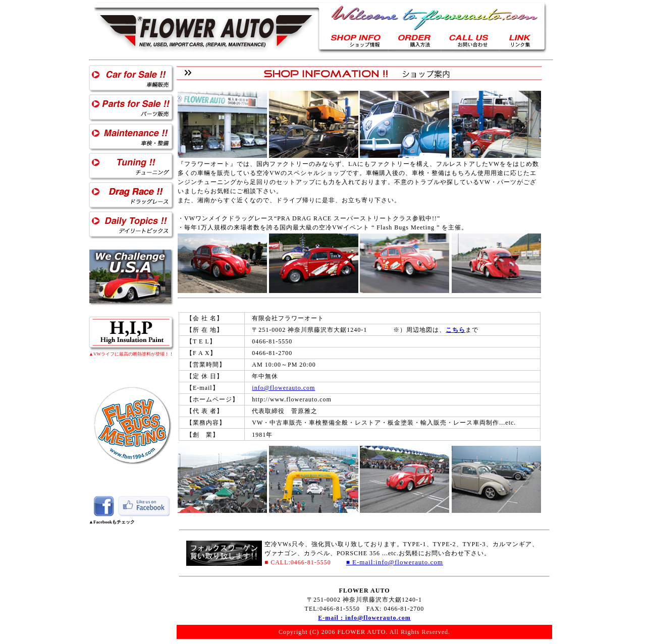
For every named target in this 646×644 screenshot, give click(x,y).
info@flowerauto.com (283, 388)
